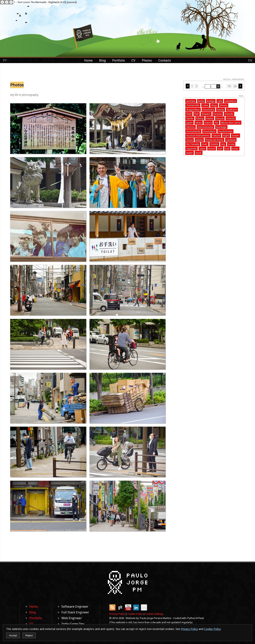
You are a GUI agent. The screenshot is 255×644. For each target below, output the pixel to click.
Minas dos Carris (231, 123)
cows (205, 105)
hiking (200, 118)
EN (250, 60)
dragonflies (193, 110)
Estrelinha (208, 110)
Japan (189, 123)
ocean (235, 135)
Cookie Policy (135, 614)
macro (208, 123)
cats (220, 101)
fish (197, 114)
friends (229, 114)
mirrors (191, 127)
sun (220, 148)
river (205, 144)
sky (223, 144)
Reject (29, 635)
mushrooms (225, 131)
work (199, 153)
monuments (193, 131)
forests (218, 114)
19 (229, 86)
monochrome (205, 127)
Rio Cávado (193, 144)
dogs (214, 105)
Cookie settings (154, 614)
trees (235, 148)
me (216, 123)
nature (216, 135)
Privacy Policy (117, 614)
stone (212, 148)
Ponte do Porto (214, 140)
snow (231, 144)
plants (199, 140)
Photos (147, 60)
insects (231, 118)
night (226, 135)
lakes (199, 123)
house (220, 118)
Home (88, 60)
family (221, 110)
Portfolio (119, 60)
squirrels (191, 148)
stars (202, 148)
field (189, 114)
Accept (13, 635)
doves (224, 105)
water (190, 153)
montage (221, 127)
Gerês (190, 118)
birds (201, 101)
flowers (206, 114)
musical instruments (198, 135)
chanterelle (193, 105)
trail (227, 148)
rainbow (231, 140)
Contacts (165, 60)
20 (235, 86)
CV (133, 60)
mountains (209, 131)
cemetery (230, 101)
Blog (102, 60)
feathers (232, 110)
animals (191, 101)
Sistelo (214, 144)
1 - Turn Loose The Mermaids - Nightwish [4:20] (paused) (45, 2)
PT (5, 60)
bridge (211, 101)
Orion (190, 140)
